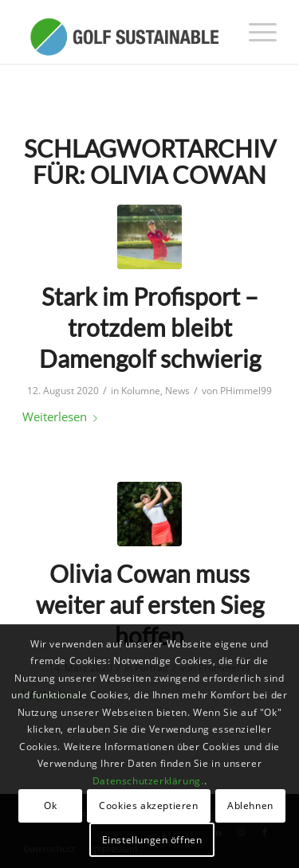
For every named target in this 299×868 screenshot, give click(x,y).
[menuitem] (255, 32)
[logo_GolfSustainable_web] (124, 32)
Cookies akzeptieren (148, 805)
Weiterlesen (63, 416)
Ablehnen (250, 805)
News (177, 391)
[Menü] (255, 32)
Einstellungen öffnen (152, 840)
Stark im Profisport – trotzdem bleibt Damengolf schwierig (150, 327)
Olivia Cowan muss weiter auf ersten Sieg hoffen (150, 604)
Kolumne (141, 391)
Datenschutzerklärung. (148, 781)
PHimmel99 (246, 391)
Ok (50, 805)
